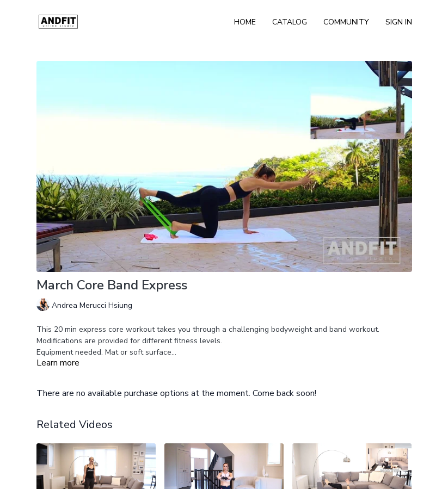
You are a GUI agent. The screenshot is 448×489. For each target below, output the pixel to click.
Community (346, 22)
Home (245, 22)
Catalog (290, 22)
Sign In (399, 22)
